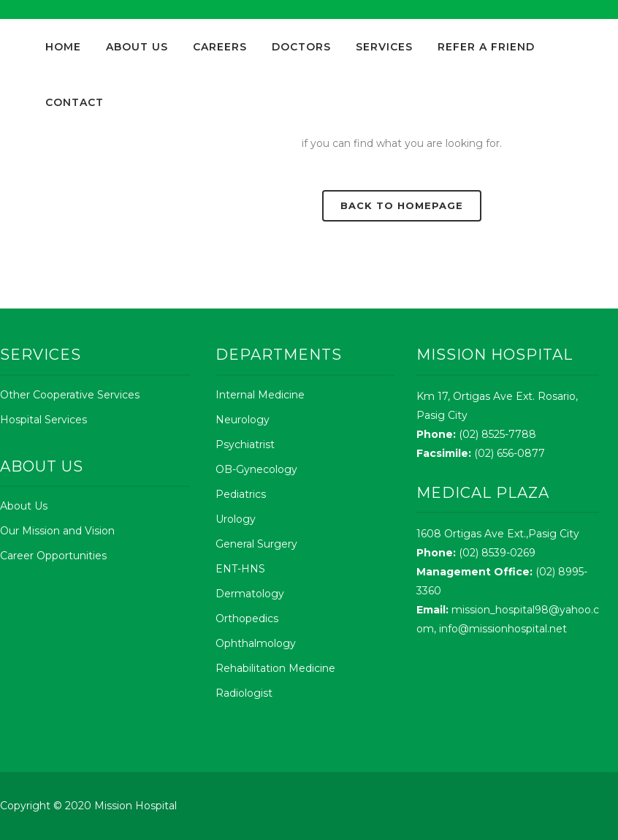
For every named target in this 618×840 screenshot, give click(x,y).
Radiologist (244, 693)
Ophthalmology (256, 643)
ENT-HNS (240, 569)
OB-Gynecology (256, 469)
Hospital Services (43, 420)
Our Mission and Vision (57, 531)
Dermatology (250, 594)
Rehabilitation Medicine (275, 668)
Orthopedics (247, 618)
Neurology (243, 420)
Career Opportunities (53, 556)
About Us (24, 506)
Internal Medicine (260, 395)
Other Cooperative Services (70, 395)
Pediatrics (241, 494)
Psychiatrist (245, 444)
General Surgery (256, 544)
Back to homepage (402, 205)
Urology (236, 519)
